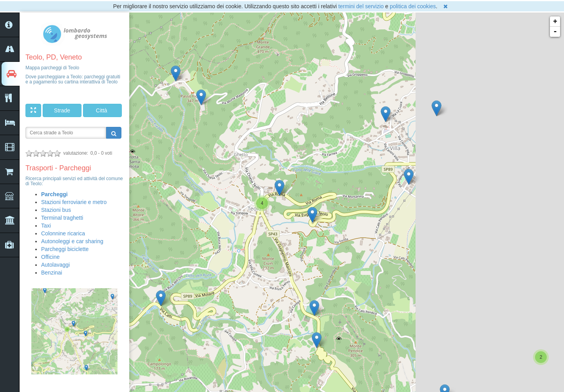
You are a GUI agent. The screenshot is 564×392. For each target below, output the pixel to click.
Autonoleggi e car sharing (72, 241)
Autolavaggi (55, 265)
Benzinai (52, 273)
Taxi (46, 226)
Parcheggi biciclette (65, 249)
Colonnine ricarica (63, 233)
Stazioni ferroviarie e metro (74, 202)
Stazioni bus (56, 210)
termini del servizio (361, 6)
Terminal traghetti (62, 218)
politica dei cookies (413, 6)
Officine (50, 257)
